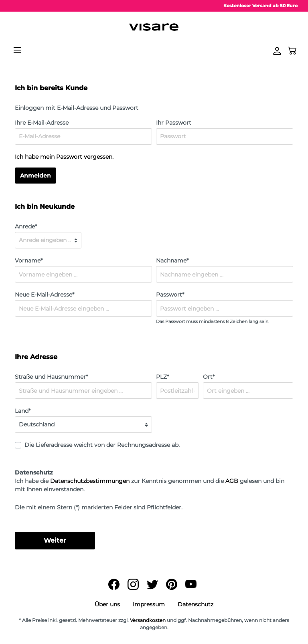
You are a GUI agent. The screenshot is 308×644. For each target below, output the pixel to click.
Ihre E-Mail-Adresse (42, 123)
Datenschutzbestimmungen (90, 481)
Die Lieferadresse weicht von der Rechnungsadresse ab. (102, 445)
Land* (23, 411)
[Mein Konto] (277, 51)
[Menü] (17, 50)
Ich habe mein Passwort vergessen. (64, 157)
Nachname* (172, 260)
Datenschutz (196, 604)
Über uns (107, 604)
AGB (232, 481)
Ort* (209, 377)
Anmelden (35, 176)
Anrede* (26, 226)
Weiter (55, 540)
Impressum (149, 604)
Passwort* (170, 295)
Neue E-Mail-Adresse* (45, 295)
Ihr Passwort (174, 123)
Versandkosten (148, 620)
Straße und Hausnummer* (51, 377)
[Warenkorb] (292, 50)
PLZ (162, 377)
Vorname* (29, 260)
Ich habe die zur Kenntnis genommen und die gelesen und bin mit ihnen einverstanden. (150, 485)
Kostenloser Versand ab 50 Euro (260, 6)
